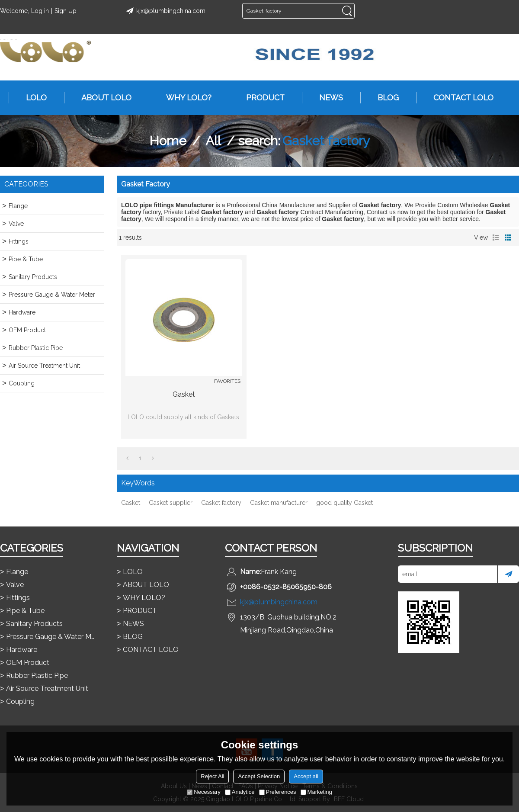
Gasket (184, 394)
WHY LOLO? (184, 98)
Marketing (316, 792)
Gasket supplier (171, 503)
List (496, 238)
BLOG (384, 98)
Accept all (306, 776)
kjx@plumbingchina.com (164, 11)
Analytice (240, 792)
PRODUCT (261, 98)
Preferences (278, 792)
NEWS (327, 98)
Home (168, 141)
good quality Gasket (344, 503)
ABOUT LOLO (102, 98)
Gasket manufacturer (279, 503)
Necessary (203, 792)
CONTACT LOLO (459, 98)
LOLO (32, 98)
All (213, 141)
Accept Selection (259, 776)
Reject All (212, 776)
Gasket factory (221, 503)
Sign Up (66, 11)
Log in (40, 11)
